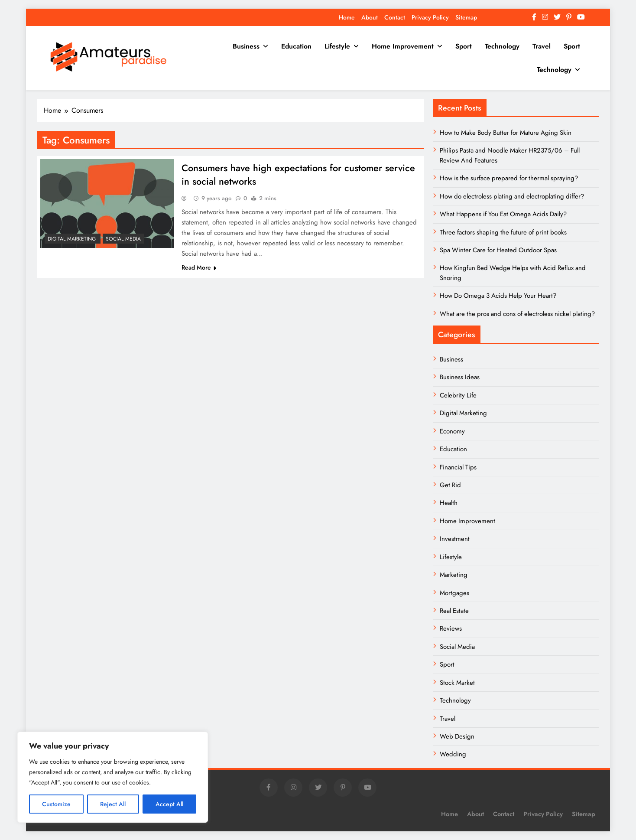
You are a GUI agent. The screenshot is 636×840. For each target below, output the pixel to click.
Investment (455, 539)
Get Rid (450, 485)
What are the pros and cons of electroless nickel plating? (517, 314)
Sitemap (466, 17)
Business (246, 46)
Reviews (451, 628)
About (370, 17)
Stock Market (457, 683)
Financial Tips (458, 467)
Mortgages (454, 593)
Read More (199, 268)
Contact (395, 17)
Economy (452, 431)
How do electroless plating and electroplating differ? (512, 196)
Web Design (457, 736)
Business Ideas (460, 377)
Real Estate (454, 611)
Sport (464, 46)
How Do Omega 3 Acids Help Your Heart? (498, 296)
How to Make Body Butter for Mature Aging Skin (506, 133)
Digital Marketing (73, 239)
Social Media (123, 239)
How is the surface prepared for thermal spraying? (509, 178)
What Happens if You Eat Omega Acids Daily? (503, 214)
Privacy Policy (430, 17)
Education (296, 46)
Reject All (113, 804)
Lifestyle (337, 46)
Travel (542, 46)
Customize (56, 804)
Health (449, 503)
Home (347, 17)
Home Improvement (403, 46)
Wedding (453, 754)
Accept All (169, 804)
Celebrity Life (458, 395)
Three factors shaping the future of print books (503, 232)
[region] (113, 777)
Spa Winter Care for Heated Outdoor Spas (498, 250)
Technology (502, 46)
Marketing (454, 575)
